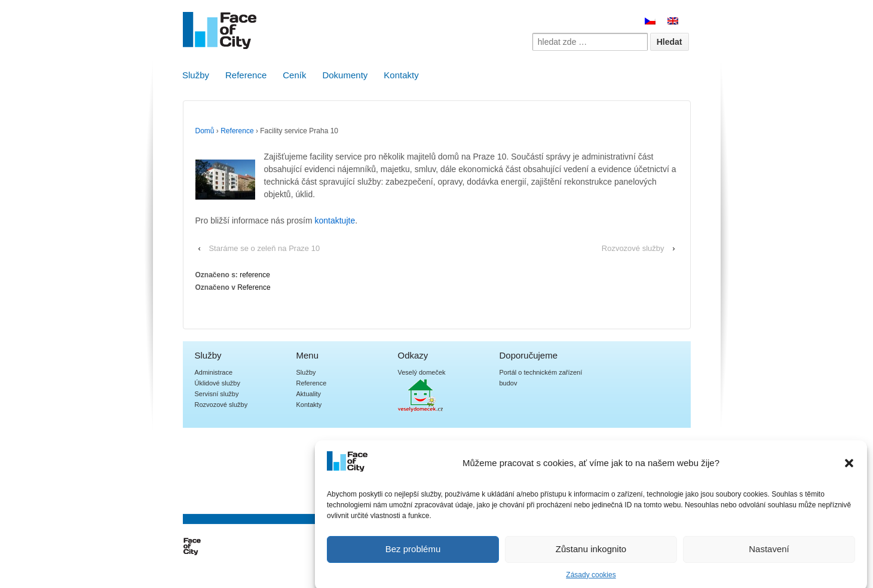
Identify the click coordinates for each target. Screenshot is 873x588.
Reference (246, 75)
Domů (205, 131)
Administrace (214, 372)
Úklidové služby (218, 383)
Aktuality (309, 394)
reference (255, 275)
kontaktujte (335, 220)
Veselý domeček (422, 372)
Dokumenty (345, 75)
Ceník (294, 75)
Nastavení (769, 555)
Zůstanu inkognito (591, 555)
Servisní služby (217, 394)
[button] (849, 469)
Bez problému (413, 555)
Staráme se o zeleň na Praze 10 (264, 248)
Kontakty (401, 75)
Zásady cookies (591, 581)
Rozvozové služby (633, 248)
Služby (196, 75)
